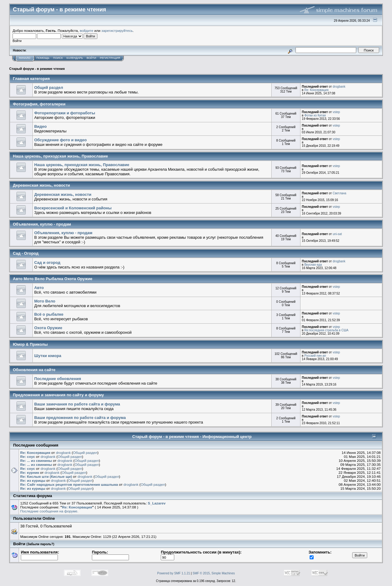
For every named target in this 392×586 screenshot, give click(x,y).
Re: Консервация (317, 90)
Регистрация (110, 58)
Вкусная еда (313, 265)
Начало (25, 58)
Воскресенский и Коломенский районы (73, 208)
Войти (91, 58)
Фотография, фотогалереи (39, 104)
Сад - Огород (26, 253)
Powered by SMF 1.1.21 (173, 573)
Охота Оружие (48, 328)
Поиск (58, 58)
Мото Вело (45, 301)
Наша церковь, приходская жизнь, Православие (60, 156)
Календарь (75, 58)
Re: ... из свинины (36, 460)
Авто (39, 288)
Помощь (43, 58)
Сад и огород (47, 263)
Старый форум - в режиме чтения (37, 69)
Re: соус (28, 457)
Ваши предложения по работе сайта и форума (80, 418)
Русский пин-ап (315, 356)
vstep (336, 112)
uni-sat (337, 234)
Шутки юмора (48, 356)
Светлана (339, 193)
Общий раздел (49, 88)
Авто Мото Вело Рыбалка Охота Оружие (53, 279)
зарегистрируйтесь (117, 30)
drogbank (339, 87)
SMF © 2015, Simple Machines (214, 573)
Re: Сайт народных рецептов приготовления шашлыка (69, 484)
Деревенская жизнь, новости (41, 185)
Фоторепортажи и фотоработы (65, 113)
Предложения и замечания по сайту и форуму (58, 395)
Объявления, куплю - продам (42, 224)
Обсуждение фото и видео (61, 140)
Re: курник (30, 472)
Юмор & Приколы (30, 344)
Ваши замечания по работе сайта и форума (77, 404)
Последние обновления (58, 379)
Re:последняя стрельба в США (326, 330)
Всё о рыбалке (49, 314)
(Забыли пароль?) (40, 544)
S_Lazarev (157, 503)
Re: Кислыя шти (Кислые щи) (46, 476)
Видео (41, 126)
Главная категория (31, 79)
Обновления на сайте (34, 370)
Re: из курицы (33, 480)
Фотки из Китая (315, 115)
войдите (87, 30)
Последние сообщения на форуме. (49, 511)
